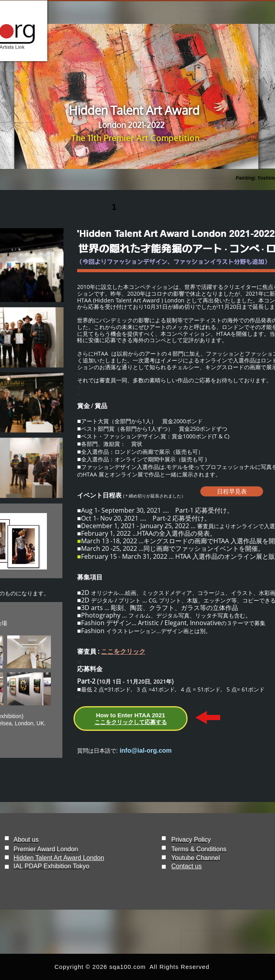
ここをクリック (123, 651)
